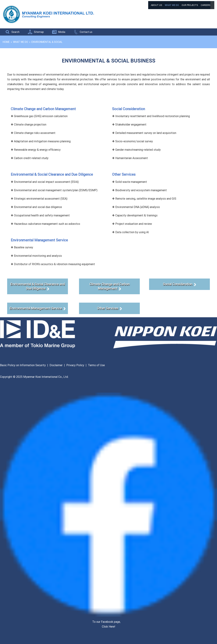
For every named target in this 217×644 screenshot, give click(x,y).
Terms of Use (96, 365)
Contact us (86, 32)
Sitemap (39, 32)
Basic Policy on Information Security (23, 365)
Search (15, 32)
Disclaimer (56, 365)
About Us (156, 5)
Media (62, 32)
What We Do (172, 5)
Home (6, 42)
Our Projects (190, 5)
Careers (206, 5)
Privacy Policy (75, 365)
